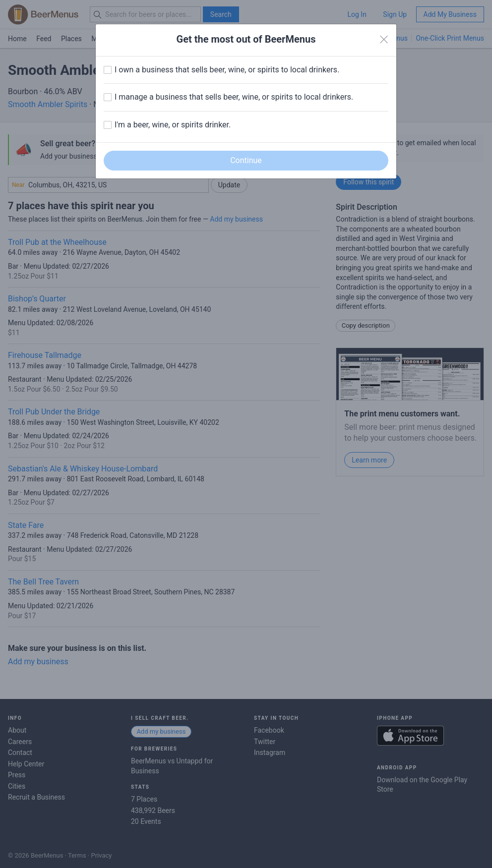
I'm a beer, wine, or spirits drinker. (173, 125)
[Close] (384, 40)
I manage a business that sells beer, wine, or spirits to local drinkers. (234, 97)
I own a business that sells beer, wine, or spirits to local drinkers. (227, 70)
